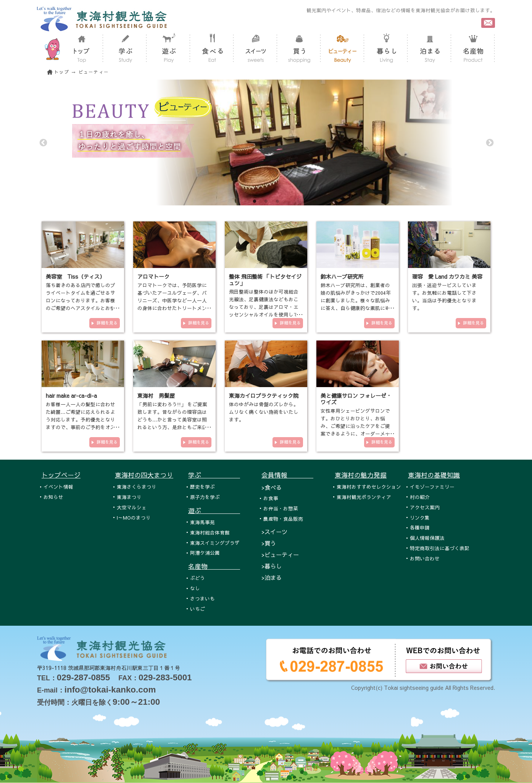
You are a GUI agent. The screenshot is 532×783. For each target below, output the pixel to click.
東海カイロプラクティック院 (264, 396)
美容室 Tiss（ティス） (75, 276)
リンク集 (420, 517)
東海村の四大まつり (144, 475)
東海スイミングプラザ (215, 543)
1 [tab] (255, 202)
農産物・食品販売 (283, 519)
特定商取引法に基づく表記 (440, 548)
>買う (269, 543)
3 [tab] (277, 202)
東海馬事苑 (202, 522)
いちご (197, 609)
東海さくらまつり (137, 487)
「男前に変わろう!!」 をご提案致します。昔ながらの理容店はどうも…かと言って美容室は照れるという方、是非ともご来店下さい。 (172, 419)
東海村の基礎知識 (434, 475)
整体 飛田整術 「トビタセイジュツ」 (265, 280)
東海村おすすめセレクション (369, 487)
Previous (43, 142)
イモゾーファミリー (432, 487)
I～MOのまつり (134, 517)
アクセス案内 (425, 507)
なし (195, 588)
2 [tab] (266, 202)
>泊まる (272, 577)
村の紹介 (420, 497)
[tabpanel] (266, 142)
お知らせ (53, 497)
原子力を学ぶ (205, 497)
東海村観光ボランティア (364, 497)
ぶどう (197, 578)
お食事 (271, 498)
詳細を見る (107, 323)
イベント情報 (58, 487)
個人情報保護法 (427, 538)
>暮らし (272, 566)
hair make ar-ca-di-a (71, 396)
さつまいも (202, 598)
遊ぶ (214, 510)
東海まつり (129, 497)
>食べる (272, 487)
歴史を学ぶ (202, 487)
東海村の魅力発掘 (361, 475)
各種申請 (420, 527)
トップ (62, 72)
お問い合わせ (425, 558)
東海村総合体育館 (210, 532)
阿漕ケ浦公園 (205, 553)
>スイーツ (274, 532)
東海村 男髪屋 (156, 396)
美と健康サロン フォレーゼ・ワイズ (356, 399)
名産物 (214, 566)
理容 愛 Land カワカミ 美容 (447, 276)
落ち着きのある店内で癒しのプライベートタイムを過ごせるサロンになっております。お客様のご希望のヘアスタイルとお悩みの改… (81, 300)
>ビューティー (280, 555)
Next (489, 142)
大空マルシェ (132, 507)
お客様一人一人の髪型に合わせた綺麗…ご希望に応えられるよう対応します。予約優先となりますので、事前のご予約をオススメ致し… (81, 419)
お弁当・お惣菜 (281, 508)
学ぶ (214, 475)
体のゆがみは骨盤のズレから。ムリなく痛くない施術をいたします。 (264, 412)
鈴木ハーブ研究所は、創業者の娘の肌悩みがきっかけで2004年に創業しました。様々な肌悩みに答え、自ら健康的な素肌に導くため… (356, 300)
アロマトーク (153, 276)
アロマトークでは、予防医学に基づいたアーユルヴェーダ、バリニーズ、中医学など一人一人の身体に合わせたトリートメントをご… (172, 300)
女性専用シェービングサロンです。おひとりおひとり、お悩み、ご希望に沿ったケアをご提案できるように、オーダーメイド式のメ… (355, 426)
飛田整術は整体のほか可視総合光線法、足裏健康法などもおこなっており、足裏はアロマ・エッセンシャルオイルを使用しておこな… (264, 307)
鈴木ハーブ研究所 (342, 276)
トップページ (61, 475)
